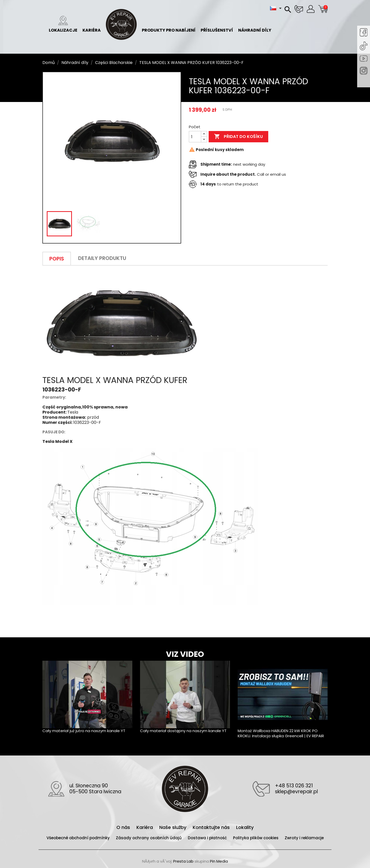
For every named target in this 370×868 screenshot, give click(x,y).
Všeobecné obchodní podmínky (79, 838)
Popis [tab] (57, 259)
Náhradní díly (255, 25)
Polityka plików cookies (256, 838)
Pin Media (219, 861)
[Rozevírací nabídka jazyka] (277, 8)
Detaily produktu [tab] (102, 258)
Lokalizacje (63, 25)
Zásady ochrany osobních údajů (149, 838)
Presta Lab (183, 861)
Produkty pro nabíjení (169, 25)
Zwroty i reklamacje (304, 838)
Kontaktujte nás (212, 827)
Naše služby (173, 827)
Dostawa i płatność (208, 838)
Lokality (245, 827)
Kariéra (92, 25)
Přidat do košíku (238, 137)
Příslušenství (217, 25)
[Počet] (195, 137)
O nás (124, 827)
